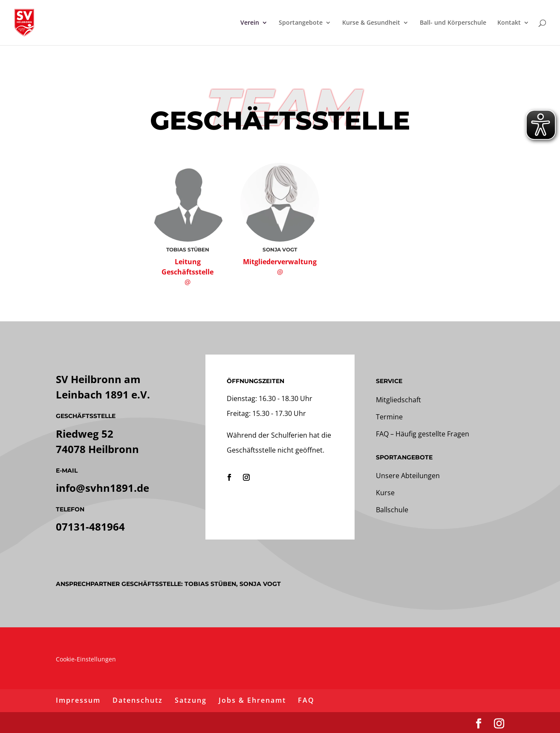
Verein (250, 23)
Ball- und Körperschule (453, 23)
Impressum (78, 700)
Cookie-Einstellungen (86, 659)
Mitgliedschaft (398, 400)
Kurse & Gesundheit (371, 23)
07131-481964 (90, 527)
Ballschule (392, 510)
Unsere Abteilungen (408, 476)
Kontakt (509, 23)
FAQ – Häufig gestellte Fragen (423, 434)
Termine (389, 417)
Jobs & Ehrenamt (252, 700)
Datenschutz (138, 700)
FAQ (306, 700)
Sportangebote (301, 23)
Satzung (191, 700)
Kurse (385, 493)
